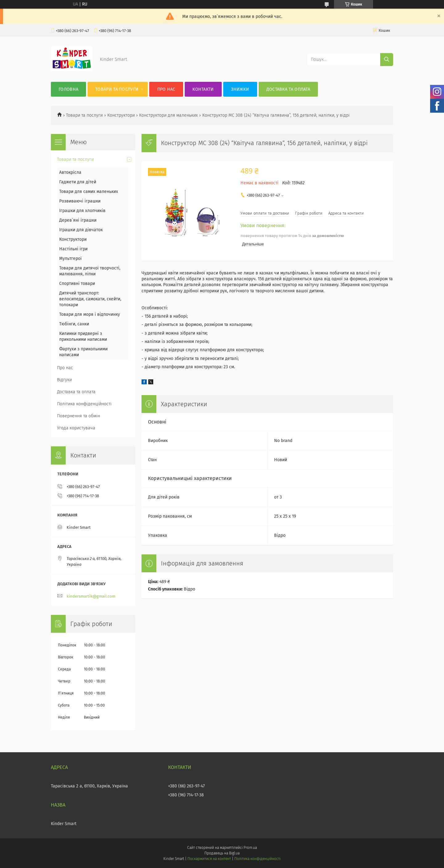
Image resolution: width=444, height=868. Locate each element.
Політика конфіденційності (84, 404)
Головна (68, 89)
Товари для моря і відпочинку (90, 314)
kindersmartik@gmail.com (91, 596)
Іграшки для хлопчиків (82, 211)
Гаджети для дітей (78, 182)
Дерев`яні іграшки (78, 220)
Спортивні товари (77, 284)
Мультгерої (70, 259)
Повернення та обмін (78, 416)
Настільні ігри (73, 249)
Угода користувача (76, 428)
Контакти (203, 89)
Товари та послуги (117, 89)
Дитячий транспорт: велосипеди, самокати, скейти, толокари (90, 299)
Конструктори (121, 115)
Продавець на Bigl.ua (222, 853)
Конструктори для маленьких (168, 115)
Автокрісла (70, 172)
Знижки (240, 89)
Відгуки (64, 380)
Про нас (166, 89)
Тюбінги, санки (74, 324)
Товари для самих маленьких (89, 192)
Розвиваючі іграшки (80, 201)
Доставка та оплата (288, 89)
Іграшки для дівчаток (81, 230)
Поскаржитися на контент (209, 859)
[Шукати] (387, 60)
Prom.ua (250, 848)
